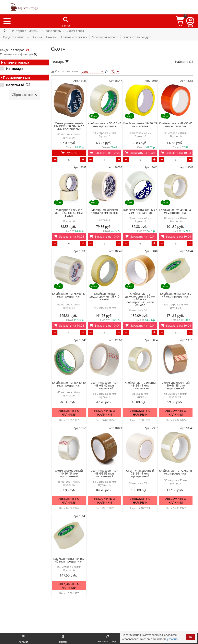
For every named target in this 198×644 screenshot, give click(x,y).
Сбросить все (25, 95)
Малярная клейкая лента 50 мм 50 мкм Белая (69, 213)
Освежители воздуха (137, 37)
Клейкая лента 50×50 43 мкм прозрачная (104, 125)
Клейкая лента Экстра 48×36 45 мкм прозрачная (140, 386)
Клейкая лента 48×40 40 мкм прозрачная (69, 384)
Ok (191, 637)
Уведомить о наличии (69, 413)
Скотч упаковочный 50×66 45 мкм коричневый (176, 386)
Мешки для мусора (105, 37)
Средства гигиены (16, 37)
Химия (37, 37)
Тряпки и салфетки (74, 37)
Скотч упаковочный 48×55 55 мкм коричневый (104, 473)
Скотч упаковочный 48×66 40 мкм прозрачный (104, 386)
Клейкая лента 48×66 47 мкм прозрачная (140, 211)
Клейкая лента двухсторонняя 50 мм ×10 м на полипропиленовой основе (140, 299)
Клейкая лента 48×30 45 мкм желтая (140, 125)
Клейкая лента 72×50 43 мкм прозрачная (176, 472)
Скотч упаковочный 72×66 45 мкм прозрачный (140, 473)
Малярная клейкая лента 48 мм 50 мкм (104, 211)
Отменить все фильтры (18, 54)
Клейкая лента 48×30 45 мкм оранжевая (176, 125)
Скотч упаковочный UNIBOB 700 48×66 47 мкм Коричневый (69, 126)
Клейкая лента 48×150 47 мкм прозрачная (176, 295)
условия (172, 639)
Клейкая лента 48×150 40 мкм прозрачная (69, 560)
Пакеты (51, 37)
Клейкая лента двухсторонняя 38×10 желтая (104, 296)
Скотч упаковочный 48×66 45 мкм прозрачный (69, 473)
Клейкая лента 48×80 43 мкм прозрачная (176, 211)
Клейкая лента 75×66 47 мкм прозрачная (69, 295)
